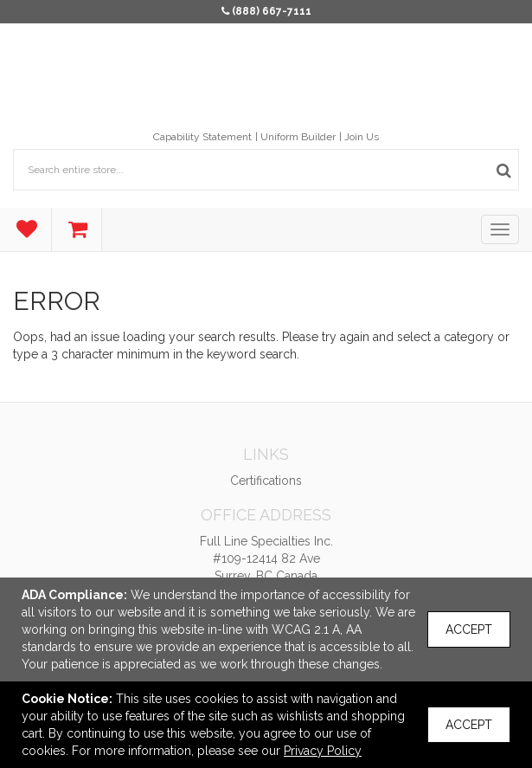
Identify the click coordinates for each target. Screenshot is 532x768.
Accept (469, 629)
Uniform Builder (298, 137)
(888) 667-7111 (272, 11)
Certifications (266, 481)
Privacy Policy (323, 751)
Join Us (362, 137)
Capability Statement (202, 137)
